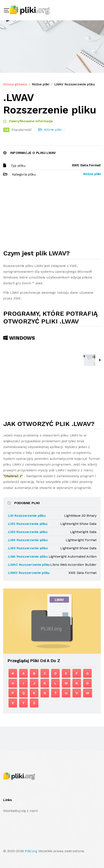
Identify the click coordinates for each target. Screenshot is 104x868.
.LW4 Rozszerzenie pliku (27, 540)
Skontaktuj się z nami (20, 811)
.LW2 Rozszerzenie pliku (27, 524)
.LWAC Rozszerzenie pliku (29, 565)
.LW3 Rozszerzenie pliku (27, 532)
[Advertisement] (52, 215)
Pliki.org (31, 851)
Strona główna (15, 84)
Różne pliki (40, 84)
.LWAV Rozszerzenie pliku (29, 573)
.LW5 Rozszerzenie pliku (27, 548)
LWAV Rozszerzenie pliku (74, 84)
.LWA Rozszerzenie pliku (27, 556)
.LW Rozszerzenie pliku (27, 516)
